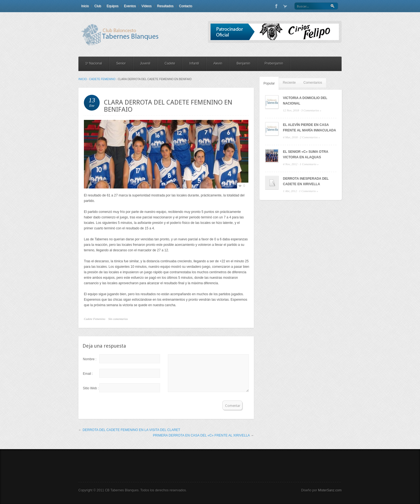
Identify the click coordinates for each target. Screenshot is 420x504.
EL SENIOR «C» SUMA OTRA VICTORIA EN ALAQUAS (306, 154)
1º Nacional (94, 63)
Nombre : (90, 359)
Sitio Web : (91, 388)
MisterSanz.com (330, 490)
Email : (88, 374)
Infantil (194, 63)
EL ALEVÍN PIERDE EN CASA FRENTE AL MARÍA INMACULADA (310, 128)
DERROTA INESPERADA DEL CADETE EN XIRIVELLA (306, 181)
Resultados (165, 6)
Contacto (186, 6)
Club (98, 6)
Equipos (113, 6)
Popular (269, 83)
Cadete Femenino (102, 79)
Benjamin (243, 63)
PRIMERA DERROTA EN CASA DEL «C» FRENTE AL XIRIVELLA (201, 435)
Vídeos (146, 6)
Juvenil (145, 63)
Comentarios (313, 83)
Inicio (85, 6)
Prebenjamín (274, 63)
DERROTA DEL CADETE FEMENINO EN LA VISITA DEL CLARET (131, 430)
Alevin (218, 63)
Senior (121, 63)
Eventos (130, 6)
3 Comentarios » (311, 110)
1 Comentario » (309, 164)
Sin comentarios (118, 319)
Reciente (289, 83)
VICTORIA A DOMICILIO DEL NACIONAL (305, 101)
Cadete (170, 63)
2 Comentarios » (310, 137)
